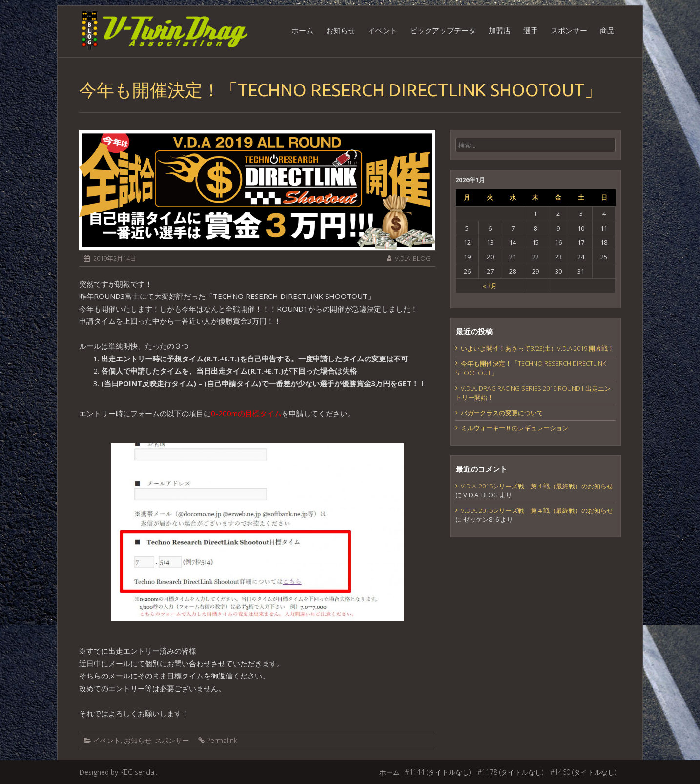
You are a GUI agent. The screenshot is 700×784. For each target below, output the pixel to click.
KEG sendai (138, 772)
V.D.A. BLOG (413, 258)
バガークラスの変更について (502, 413)
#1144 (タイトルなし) (438, 772)
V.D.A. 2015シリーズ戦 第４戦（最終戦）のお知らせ (537, 486)
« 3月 (490, 286)
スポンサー (569, 30)
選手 (531, 30)
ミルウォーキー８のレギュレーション (515, 428)
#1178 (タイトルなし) (510, 772)
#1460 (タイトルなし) (583, 772)
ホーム (302, 30)
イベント (383, 30)
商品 (607, 30)
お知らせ (341, 30)
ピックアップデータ (443, 30)
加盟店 (500, 30)
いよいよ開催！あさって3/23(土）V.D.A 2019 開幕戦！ (537, 348)
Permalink (222, 740)
